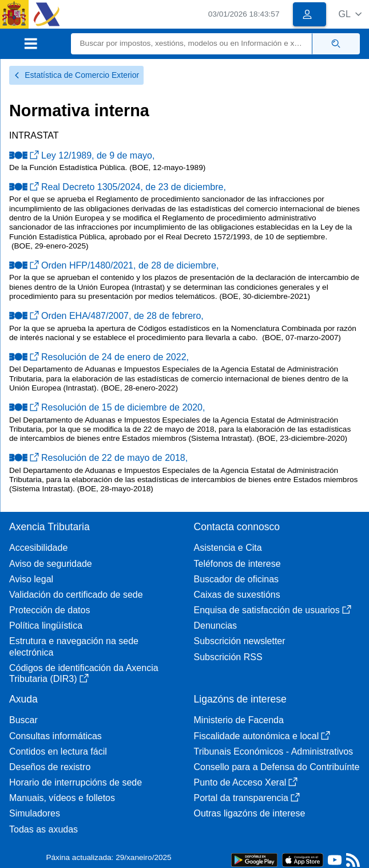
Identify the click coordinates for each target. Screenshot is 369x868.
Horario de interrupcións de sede (76, 782)
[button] (350, 14)
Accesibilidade (38, 548)
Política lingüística (46, 626)
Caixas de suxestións (237, 595)
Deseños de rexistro (50, 767)
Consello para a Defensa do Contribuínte (277, 767)
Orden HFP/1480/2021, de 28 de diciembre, (114, 265)
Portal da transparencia (247, 798)
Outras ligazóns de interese (250, 813)
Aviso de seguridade (51, 564)
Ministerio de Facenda (239, 720)
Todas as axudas (43, 829)
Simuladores (35, 813)
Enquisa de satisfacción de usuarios (273, 610)
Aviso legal (31, 579)
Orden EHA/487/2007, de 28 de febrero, (106, 316)
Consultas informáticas (55, 736)
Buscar (23, 720)
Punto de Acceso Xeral (246, 782)
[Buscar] (192, 44)
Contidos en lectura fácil (58, 751)
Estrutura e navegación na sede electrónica (74, 646)
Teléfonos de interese (237, 564)
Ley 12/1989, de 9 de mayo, (82, 155)
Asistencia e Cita (228, 548)
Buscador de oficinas (237, 579)
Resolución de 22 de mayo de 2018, (98, 458)
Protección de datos (49, 610)
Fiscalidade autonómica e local (262, 736)
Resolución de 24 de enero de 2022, (99, 357)
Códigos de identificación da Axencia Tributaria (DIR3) (84, 673)
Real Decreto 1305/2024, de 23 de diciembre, (118, 187)
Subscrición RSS (228, 657)
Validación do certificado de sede (76, 595)
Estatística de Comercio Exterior (76, 75)
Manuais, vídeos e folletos (62, 798)
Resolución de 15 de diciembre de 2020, (107, 407)
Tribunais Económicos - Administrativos (274, 751)
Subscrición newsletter (240, 641)
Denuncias (216, 626)
